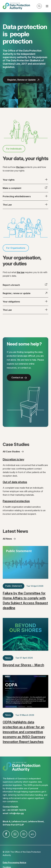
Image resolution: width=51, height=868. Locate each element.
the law (20, 167)
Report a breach (11, 285)
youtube (24, 834)
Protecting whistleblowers (17, 196)
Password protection (16, 501)
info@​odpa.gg (17, 813)
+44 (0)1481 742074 (16, 810)
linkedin (15, 834)
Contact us (17, 378)
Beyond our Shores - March (23, 665)
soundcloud (32, 834)
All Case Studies (11, 452)
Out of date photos (15, 482)
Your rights (9, 180)
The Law (7, 205)
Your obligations (11, 302)
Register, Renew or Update (21, 80)
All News (7, 539)
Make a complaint (12, 188)
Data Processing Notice (14, 862)
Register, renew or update (17, 293)
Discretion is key (13, 459)
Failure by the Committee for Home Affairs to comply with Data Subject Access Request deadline (25, 601)
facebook (6, 834)
